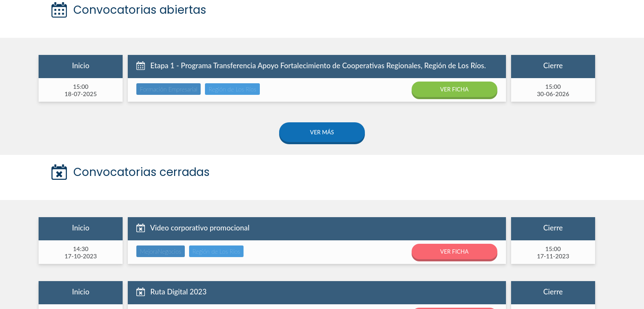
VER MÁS (322, 132)
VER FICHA (454, 89)
